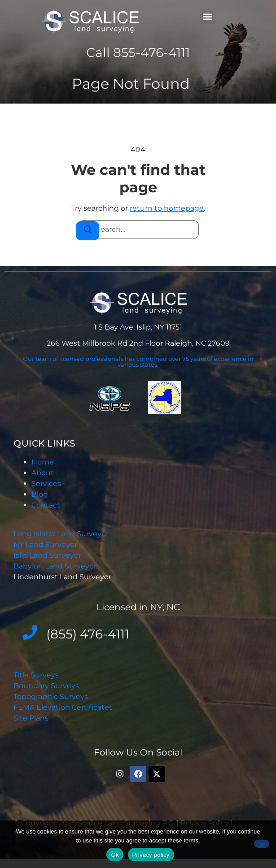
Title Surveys (36, 675)
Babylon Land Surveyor (56, 566)
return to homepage (167, 208)
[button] (208, 16)
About (43, 473)
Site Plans (31, 718)
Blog (40, 494)
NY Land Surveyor (46, 545)
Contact (46, 505)
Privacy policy (151, 855)
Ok (115, 855)
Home (43, 462)
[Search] (88, 231)
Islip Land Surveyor (48, 555)
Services (46, 484)
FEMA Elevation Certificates (63, 707)
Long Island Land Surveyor (61, 534)
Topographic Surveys (51, 697)
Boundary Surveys (46, 686)
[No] (262, 844)
